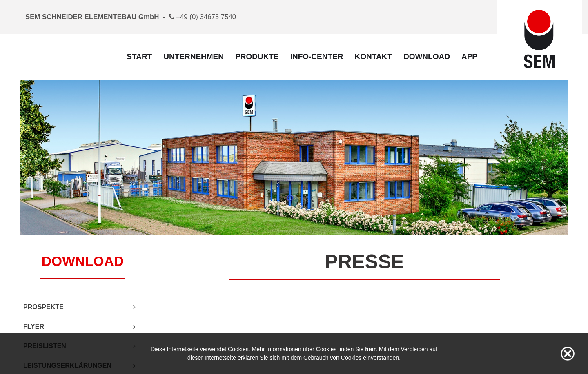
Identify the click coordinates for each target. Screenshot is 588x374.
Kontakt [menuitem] (373, 56)
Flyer (34, 326)
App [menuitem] (469, 56)
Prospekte (43, 307)
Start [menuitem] (139, 56)
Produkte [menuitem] (257, 56)
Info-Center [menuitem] (317, 56)
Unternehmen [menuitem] (194, 56)
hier (370, 349)
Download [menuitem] (427, 56)
